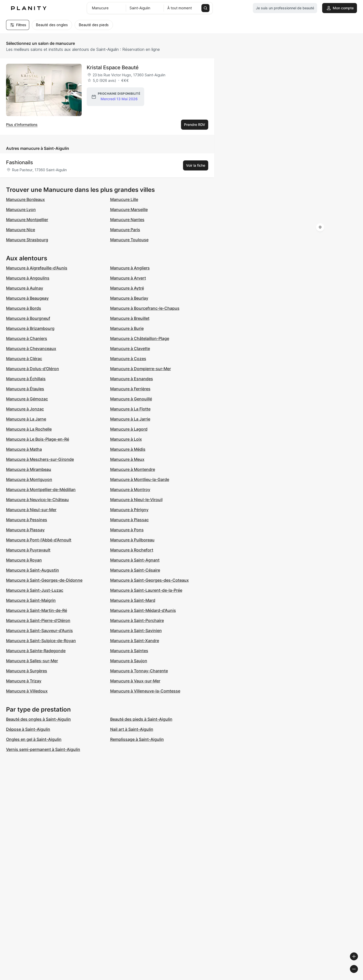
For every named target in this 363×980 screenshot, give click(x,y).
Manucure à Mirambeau (29, 469)
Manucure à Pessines (27, 520)
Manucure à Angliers (130, 268)
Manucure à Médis (128, 449)
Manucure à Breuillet (130, 318)
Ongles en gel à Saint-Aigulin (34, 739)
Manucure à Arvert (128, 278)
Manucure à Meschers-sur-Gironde (40, 459)
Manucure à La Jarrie (130, 419)
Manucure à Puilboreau (132, 540)
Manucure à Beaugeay (27, 298)
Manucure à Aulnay (25, 288)
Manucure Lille (124, 199)
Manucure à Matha (24, 449)
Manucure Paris (125, 230)
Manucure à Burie (127, 328)
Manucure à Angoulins (28, 278)
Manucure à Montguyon (29, 479)
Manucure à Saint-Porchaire (137, 620)
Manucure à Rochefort (132, 550)
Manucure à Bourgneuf (28, 318)
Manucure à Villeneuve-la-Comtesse (145, 691)
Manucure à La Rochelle (29, 429)
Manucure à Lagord (129, 429)
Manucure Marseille (129, 209)
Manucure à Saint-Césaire (135, 570)
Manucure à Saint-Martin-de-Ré (37, 610)
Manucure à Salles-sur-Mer (32, 661)
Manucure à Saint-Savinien (136, 631)
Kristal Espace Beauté (113, 67)
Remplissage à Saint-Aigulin (137, 739)
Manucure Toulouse (129, 240)
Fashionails (20, 162)
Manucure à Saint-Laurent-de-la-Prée (146, 590)
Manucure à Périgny (129, 510)
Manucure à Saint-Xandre (135, 641)
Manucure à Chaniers (27, 338)
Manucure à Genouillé (131, 399)
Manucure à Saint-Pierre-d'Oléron (38, 620)
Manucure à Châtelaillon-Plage (140, 338)
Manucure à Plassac (129, 520)
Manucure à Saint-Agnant (135, 560)
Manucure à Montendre (133, 469)
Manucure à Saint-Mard (133, 600)
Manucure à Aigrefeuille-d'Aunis (37, 268)
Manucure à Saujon (129, 661)
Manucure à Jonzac (25, 409)
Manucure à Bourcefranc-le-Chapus (145, 308)
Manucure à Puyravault (28, 550)
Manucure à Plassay (25, 530)
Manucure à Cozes (128, 359)
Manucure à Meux (127, 459)
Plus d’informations (22, 125)
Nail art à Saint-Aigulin (132, 729)
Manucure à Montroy (130, 489)
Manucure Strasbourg (27, 240)
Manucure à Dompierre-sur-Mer (141, 369)
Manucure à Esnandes (132, 379)
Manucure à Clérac (24, 359)
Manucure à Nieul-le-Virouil (136, 500)
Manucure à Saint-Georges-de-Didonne (44, 580)
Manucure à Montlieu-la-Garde (140, 479)
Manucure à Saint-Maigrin (31, 600)
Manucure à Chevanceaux (31, 348)
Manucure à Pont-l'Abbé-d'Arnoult (39, 540)
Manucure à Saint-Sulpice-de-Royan (41, 641)
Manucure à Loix (126, 439)
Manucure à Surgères (27, 671)
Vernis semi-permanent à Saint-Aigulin (43, 749)
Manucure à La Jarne (26, 419)
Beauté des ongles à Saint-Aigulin (38, 719)
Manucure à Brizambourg (30, 328)
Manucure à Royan (24, 560)
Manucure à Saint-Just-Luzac (35, 590)
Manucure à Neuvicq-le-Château (37, 500)
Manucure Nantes (127, 220)
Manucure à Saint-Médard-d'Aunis (143, 610)
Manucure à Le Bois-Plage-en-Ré (38, 439)
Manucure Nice (21, 230)
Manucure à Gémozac (27, 399)
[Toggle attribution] (357, 975)
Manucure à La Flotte (130, 409)
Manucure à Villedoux (27, 691)
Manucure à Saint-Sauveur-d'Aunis (39, 631)
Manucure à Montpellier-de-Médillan (41, 489)
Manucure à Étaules (25, 389)
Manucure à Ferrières (130, 389)
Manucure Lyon (21, 209)
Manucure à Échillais (26, 379)
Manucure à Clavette (130, 348)
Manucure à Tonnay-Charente (139, 671)
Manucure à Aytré (127, 288)
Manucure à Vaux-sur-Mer (135, 681)
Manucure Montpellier (27, 220)
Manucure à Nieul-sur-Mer (31, 510)
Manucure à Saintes (129, 651)
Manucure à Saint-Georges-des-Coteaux (149, 580)
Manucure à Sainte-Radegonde (36, 651)
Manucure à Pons (127, 530)
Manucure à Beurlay (129, 298)
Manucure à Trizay (24, 681)
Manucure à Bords (24, 308)
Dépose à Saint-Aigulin (28, 729)
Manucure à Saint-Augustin (33, 570)
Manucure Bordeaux (25, 199)
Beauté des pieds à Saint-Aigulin (141, 719)
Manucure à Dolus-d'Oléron (33, 369)
